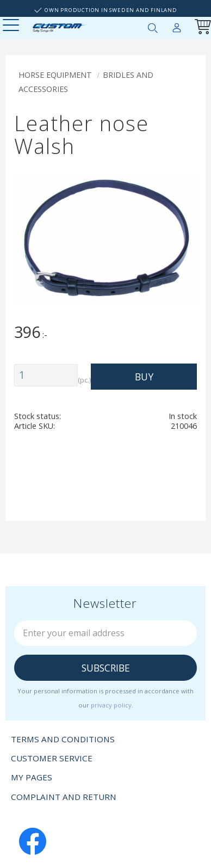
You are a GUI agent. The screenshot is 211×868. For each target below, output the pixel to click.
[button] (12, 26)
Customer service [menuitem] (52, 758)
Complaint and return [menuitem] (64, 797)
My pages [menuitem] (177, 26)
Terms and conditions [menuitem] (63, 739)
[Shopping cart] (201, 28)
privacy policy (111, 705)
